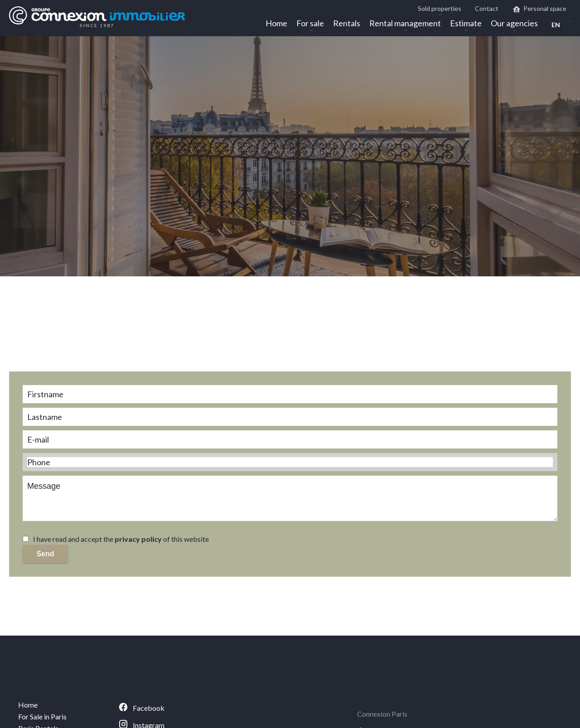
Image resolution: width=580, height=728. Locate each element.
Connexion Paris (382, 714)
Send (45, 554)
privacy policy (138, 539)
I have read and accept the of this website (121, 539)
